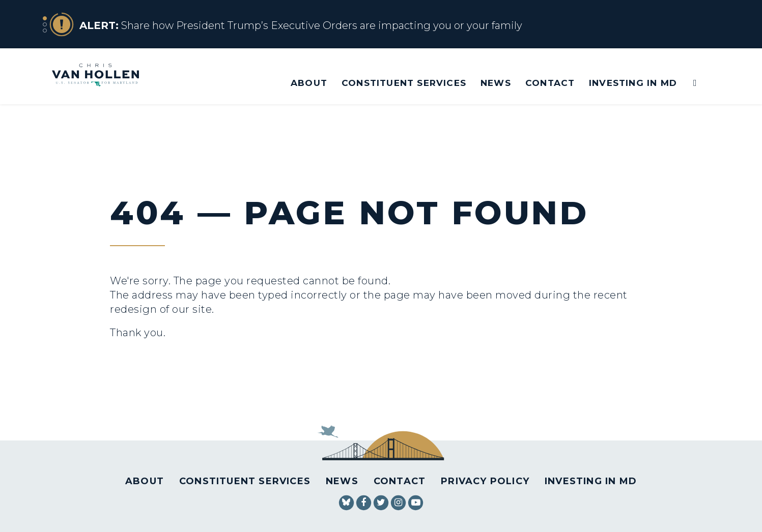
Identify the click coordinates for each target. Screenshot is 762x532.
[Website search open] (688, 83)
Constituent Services (404, 83)
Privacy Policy (485, 481)
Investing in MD (633, 83)
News (496, 83)
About (309, 83)
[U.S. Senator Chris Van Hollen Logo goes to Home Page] (102, 76)
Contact (550, 83)
